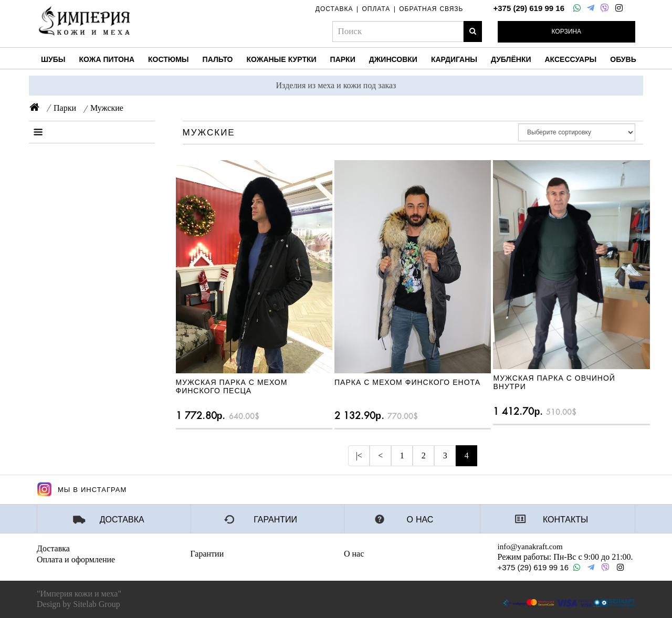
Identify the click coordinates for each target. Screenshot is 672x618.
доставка (334, 9)
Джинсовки (393, 59)
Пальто (218, 59)
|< (359, 455)
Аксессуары (571, 59)
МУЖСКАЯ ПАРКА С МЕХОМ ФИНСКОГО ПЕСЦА (232, 386)
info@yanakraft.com (530, 547)
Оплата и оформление (76, 559)
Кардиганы (454, 59)
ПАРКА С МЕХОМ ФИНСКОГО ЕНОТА (407, 382)
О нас (420, 520)
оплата (376, 9)
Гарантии (275, 520)
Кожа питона (107, 59)
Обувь (623, 59)
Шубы (53, 59)
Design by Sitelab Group (78, 604)
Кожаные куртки (281, 59)
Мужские (107, 108)
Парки (343, 59)
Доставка (122, 520)
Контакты (565, 520)
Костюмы (169, 59)
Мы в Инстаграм (82, 489)
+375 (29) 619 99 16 (529, 8)
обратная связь (431, 9)
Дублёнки (511, 59)
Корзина (566, 32)
